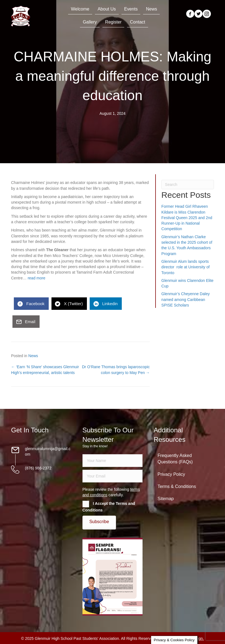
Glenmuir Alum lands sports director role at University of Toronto (185, 267)
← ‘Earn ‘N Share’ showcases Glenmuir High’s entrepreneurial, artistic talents (45, 370)
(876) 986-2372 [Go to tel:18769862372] (38, 468)
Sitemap (166, 499)
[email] (113, 476)
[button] (99, 522)
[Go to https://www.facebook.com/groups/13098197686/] (190, 14)
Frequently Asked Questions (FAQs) (175, 459)
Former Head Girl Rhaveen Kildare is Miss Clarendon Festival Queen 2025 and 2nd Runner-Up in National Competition (187, 218)
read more (37, 278)
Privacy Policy (171, 474)
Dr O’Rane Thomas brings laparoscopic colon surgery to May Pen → (116, 370)
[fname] (113, 461)
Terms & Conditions (177, 486)
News (33, 356)
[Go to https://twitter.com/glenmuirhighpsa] (198, 14)
